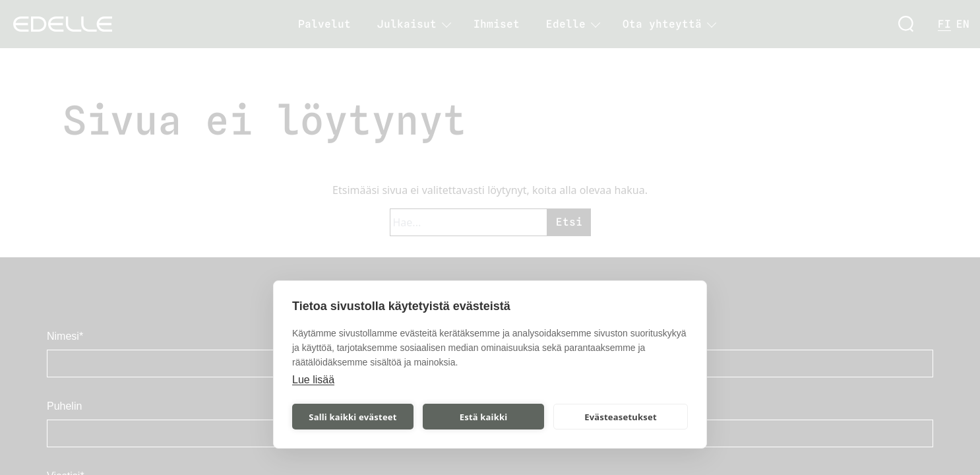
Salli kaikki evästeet (352, 417)
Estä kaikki (484, 417)
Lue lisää (313, 380)
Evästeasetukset (621, 417)
